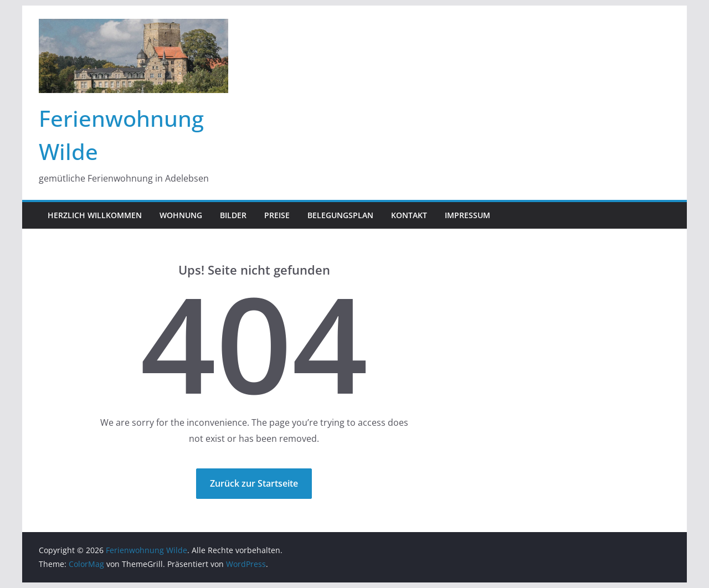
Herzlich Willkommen (95, 215)
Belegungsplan (340, 215)
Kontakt (409, 215)
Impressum (467, 215)
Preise (277, 215)
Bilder (233, 215)
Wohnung (181, 215)
